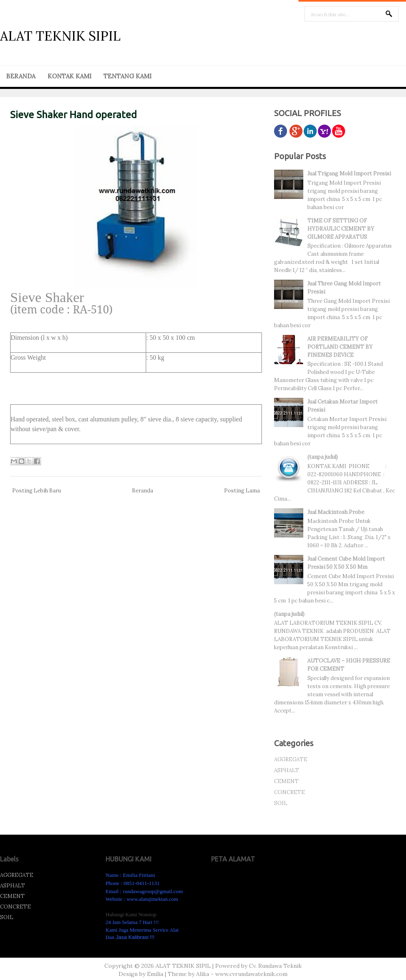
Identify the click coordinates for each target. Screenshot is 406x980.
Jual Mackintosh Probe (336, 512)
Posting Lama (242, 491)
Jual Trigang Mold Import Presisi (349, 174)
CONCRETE (289, 792)
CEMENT (286, 781)
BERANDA (21, 76)
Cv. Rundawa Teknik (275, 966)
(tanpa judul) (323, 457)
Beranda (143, 491)
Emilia (155, 974)
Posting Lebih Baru (37, 491)
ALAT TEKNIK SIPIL (60, 36)
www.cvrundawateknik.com (251, 974)
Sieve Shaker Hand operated (73, 115)
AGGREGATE (291, 759)
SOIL (281, 803)
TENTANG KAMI (127, 76)
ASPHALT (287, 770)
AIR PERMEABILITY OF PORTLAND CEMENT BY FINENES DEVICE (340, 347)
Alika (203, 974)
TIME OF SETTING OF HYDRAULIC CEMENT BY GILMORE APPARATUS (341, 229)
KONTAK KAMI (69, 76)
